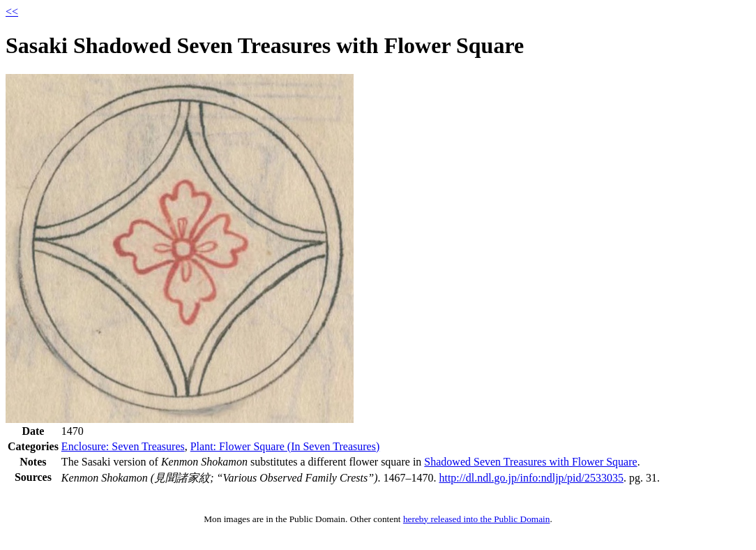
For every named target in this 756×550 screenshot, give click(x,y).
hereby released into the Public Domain (477, 519)
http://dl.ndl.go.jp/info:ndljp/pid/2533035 (531, 478)
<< (12, 12)
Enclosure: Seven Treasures (123, 446)
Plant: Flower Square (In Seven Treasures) (285, 446)
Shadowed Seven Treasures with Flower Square (530, 462)
